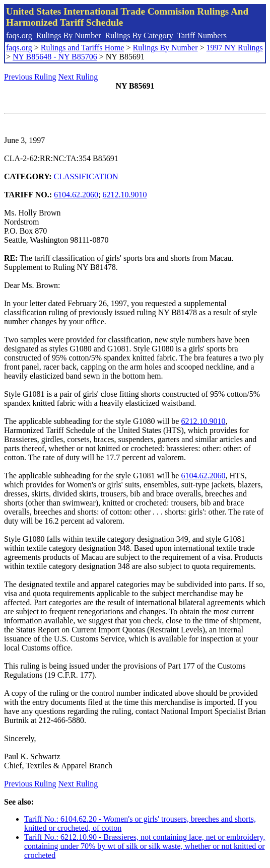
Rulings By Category (139, 35)
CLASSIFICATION (86, 176)
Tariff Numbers (202, 35)
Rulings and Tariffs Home (83, 48)
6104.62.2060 (76, 195)
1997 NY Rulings (235, 48)
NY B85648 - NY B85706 (55, 57)
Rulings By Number (69, 35)
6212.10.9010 (125, 195)
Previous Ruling (30, 77)
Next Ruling (78, 77)
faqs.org (19, 35)
